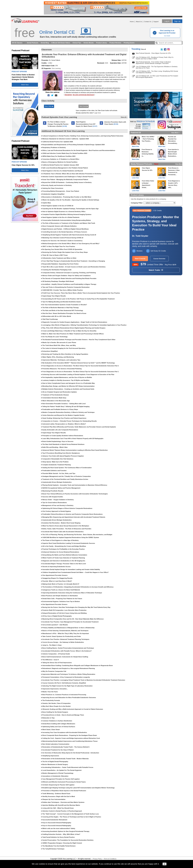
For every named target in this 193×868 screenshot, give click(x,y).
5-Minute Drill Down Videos (61, 43)
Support (156, 22)
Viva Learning (56, 68)
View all (143, 49)
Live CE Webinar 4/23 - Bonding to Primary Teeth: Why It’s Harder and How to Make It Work (155, 58)
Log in (167, 21)
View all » (124, 117)
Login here (97, 113)
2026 (106, 63)
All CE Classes (17, 43)
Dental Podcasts (33, 43)
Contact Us (148, 22)
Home (132, 22)
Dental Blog (45, 43)
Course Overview (159, 259)
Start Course (140, 259)
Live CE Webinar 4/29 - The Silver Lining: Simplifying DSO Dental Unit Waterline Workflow (157, 72)
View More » (175, 133)
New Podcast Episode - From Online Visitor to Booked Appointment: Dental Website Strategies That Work (153, 63)
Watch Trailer (156, 270)
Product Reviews (115, 43)
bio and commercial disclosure (83, 95)
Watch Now (25, 85)
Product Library (102, 43)
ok (165, 864)
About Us (139, 22)
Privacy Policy (97, 859)
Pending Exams (129, 43)
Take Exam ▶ (84, 106)
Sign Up (177, 21)
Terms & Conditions (110, 859)
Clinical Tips (77, 43)
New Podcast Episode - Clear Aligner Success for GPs (153, 53)
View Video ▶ (49, 106)
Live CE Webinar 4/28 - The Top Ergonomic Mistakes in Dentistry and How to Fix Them (157, 67)
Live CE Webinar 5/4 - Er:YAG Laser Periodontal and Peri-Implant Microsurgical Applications (157, 77)
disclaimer (68, 95)
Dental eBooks (89, 43)
